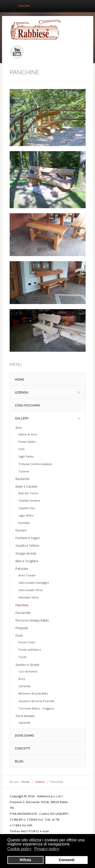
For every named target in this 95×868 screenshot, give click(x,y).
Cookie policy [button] (19, 849)
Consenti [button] (67, 860)
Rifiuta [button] (25, 860)
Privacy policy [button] (47, 849)
